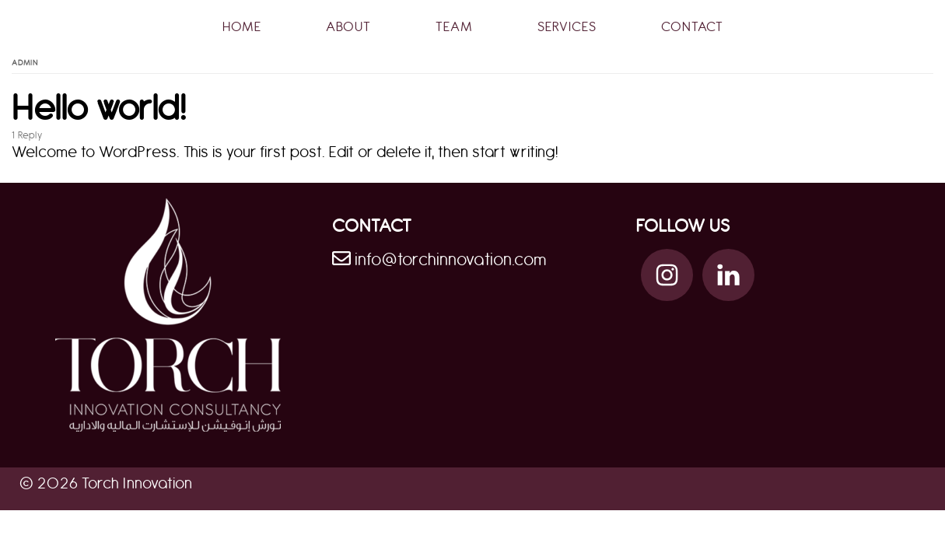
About (348, 27)
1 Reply (27, 136)
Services (567, 27)
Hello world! (99, 109)
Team (454, 27)
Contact (692, 27)
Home (242, 27)
